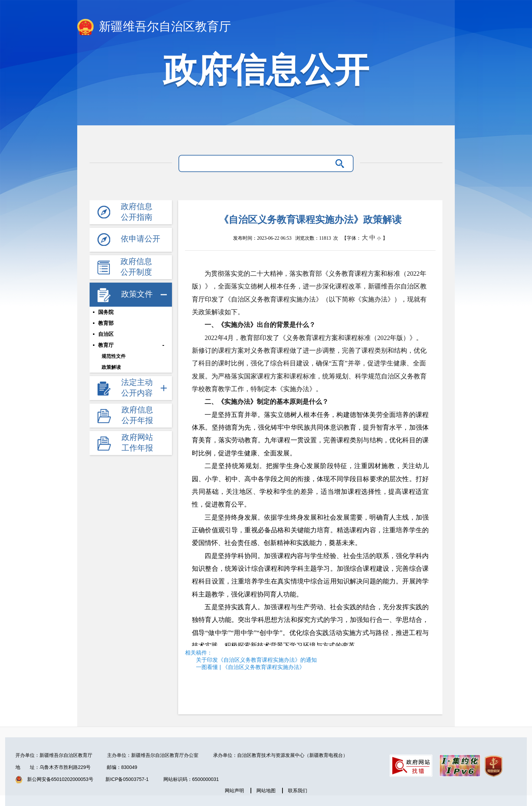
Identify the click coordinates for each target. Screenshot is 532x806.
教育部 (106, 323)
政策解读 (111, 367)
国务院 (106, 312)
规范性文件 (114, 356)
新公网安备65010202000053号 (60, 779)
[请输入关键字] (257, 163)
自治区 (106, 334)
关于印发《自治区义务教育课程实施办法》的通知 (256, 660)
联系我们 (298, 791)
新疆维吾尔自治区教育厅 (154, 27)
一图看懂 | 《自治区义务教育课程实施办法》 (250, 667)
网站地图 (266, 791)
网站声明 (234, 791)
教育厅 (106, 345)
